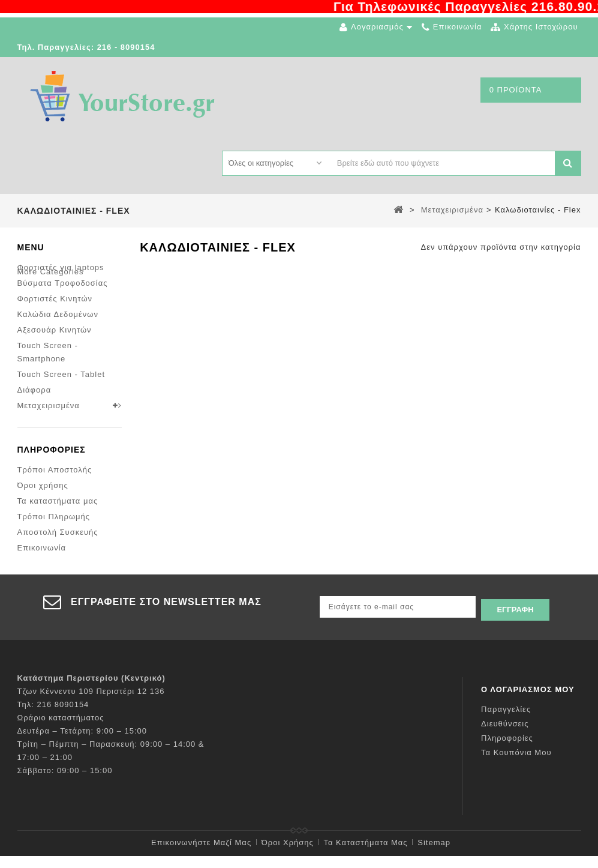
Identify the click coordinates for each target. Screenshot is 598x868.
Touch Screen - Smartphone (48, 347)
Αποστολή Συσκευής (58, 542)
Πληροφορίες (52, 459)
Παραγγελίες (506, 721)
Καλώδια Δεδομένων (58, 309)
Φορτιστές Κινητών (55, 294)
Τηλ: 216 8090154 (53, 716)
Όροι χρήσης (43, 495)
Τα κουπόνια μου (516, 764)
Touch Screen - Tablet (61, 369)
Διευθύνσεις (505, 736)
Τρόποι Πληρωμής (54, 526)
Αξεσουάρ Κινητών (55, 325)
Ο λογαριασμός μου (528, 701)
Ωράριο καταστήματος (61, 730)
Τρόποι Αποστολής (55, 479)
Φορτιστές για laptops (61, 263)
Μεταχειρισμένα (49, 401)
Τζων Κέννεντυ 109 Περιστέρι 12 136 (91, 703)
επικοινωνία (458, 27)
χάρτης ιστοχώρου (541, 27)
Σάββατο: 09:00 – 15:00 (65, 782)
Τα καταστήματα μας (58, 511)
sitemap (434, 854)
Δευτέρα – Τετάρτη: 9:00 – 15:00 (82, 743)
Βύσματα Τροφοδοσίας (63, 278)
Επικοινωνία (42, 557)
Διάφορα (34, 385)
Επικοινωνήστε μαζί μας (201, 854)
